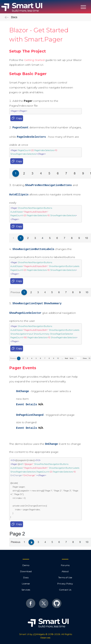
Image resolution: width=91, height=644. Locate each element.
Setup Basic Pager (28, 74)
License (26, 584)
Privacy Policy (65, 584)
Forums (65, 565)
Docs (11, 17)
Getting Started (34, 60)
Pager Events (23, 368)
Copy (17, 118)
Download (26, 571)
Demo (26, 565)
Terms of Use (65, 577)
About (65, 571)
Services (26, 590)
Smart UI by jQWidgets (32, 634)
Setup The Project (27, 51)
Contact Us (65, 590)
